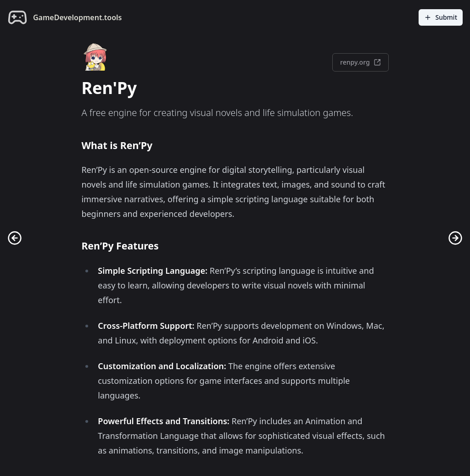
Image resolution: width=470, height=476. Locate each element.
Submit (441, 17)
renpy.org (361, 62)
